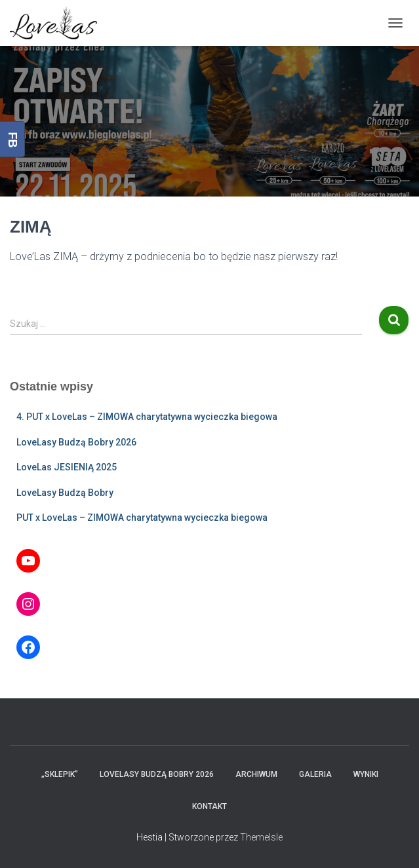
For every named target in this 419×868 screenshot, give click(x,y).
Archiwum (256, 774)
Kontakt (209, 806)
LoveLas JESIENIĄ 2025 (67, 467)
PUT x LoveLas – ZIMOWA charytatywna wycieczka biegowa (142, 518)
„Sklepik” (60, 774)
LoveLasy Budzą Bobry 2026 (76, 442)
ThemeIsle (261, 837)
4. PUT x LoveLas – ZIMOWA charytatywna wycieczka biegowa (147, 417)
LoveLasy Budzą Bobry (65, 493)
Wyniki (366, 774)
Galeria (315, 774)
